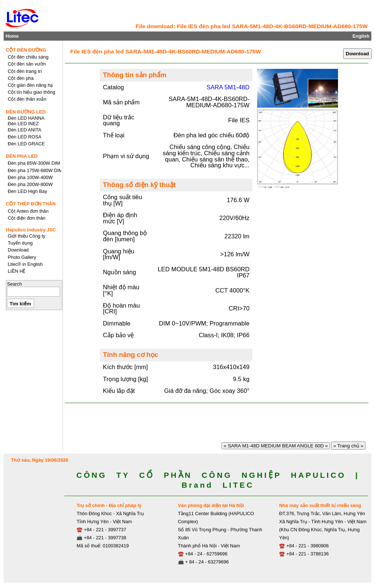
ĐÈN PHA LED (22, 156)
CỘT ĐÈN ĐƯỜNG (26, 50)
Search (14, 284)
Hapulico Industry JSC (31, 230)
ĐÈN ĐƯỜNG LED (26, 112)
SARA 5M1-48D (228, 87)
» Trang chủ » (348, 446)
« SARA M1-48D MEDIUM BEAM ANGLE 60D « (276, 446)
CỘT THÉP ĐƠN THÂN (31, 204)
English (361, 36)
